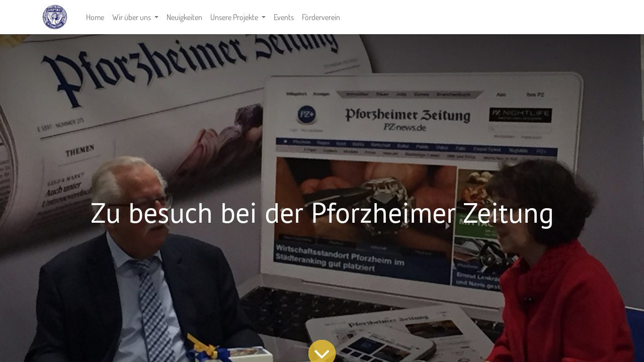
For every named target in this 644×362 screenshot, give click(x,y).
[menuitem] (95, 17)
